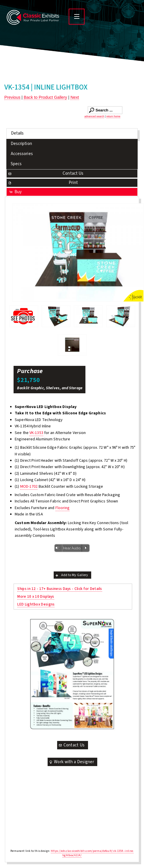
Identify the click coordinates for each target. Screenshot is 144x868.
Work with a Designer (71, 762)
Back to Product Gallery (45, 97)
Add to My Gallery (71, 575)
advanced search (95, 116)
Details (17, 133)
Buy (15, 192)
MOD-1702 (29, 487)
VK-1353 (36, 433)
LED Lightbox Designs (36, 604)
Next (75, 97)
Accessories (22, 154)
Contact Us (46, 173)
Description (21, 144)
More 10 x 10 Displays (36, 596)
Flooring (63, 508)
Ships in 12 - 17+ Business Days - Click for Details (60, 589)
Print (43, 183)
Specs (16, 164)
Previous (12, 97)
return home (113, 116)
